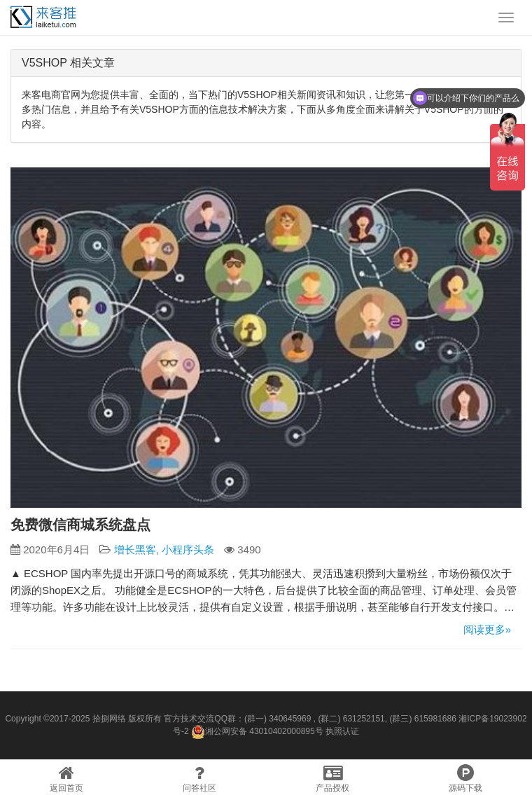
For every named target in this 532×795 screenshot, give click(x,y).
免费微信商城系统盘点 (80, 525)
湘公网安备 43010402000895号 (257, 732)
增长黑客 (135, 549)
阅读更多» (487, 629)
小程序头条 (188, 549)
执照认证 (342, 731)
